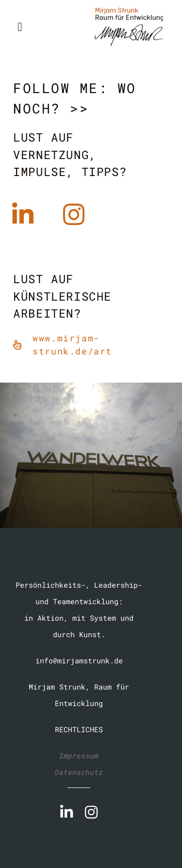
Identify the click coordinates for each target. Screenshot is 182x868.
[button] (20, 27)
